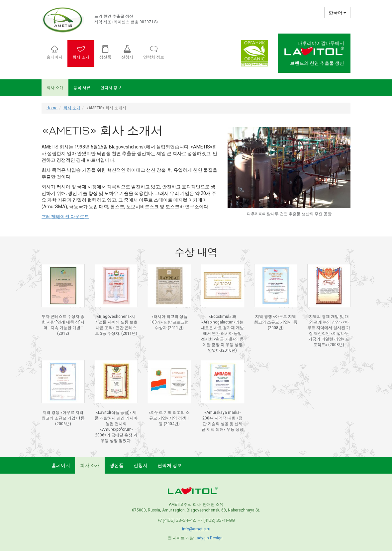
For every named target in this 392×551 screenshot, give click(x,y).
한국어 (337, 13)
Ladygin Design (209, 538)
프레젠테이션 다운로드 (65, 217)
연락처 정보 (111, 88)
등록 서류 (82, 88)
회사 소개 (55, 88)
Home (52, 108)
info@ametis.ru (196, 529)
